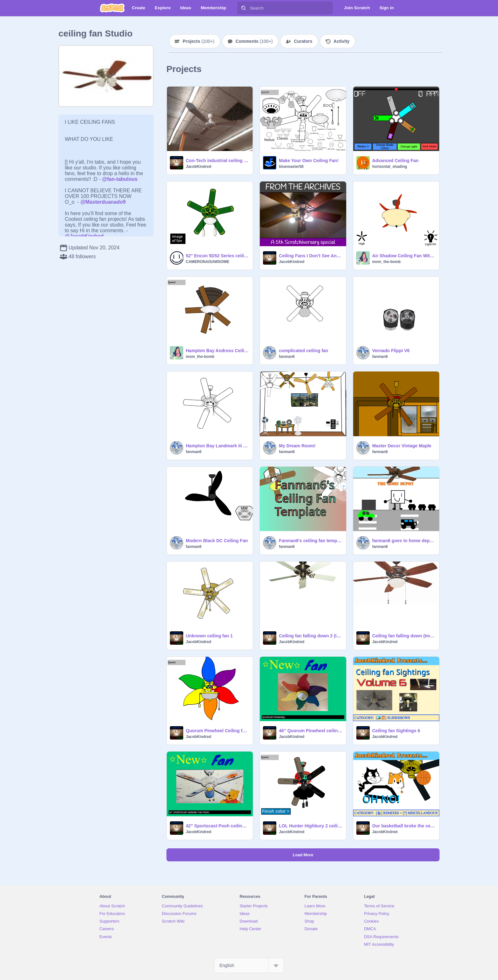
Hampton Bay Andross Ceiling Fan (217, 351)
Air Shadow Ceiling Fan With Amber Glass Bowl (404, 256)
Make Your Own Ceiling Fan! (309, 161)
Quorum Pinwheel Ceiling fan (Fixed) (217, 731)
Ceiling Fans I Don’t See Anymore (310, 256)
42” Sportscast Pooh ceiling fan (217, 826)
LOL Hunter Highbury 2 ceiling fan (310, 826)
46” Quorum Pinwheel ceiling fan (310, 731)
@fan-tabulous (120, 179)
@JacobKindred (84, 236)
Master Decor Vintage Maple (402, 446)
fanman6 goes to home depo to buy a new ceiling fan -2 (404, 541)
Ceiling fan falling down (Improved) (404, 636)
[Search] (244, 8)
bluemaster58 (291, 167)
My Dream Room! (297, 446)
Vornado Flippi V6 (391, 351)
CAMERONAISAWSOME (208, 262)
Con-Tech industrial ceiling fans (217, 161)
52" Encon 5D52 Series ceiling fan (217, 256)
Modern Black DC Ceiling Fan (217, 541)
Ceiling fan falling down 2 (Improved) (310, 636)
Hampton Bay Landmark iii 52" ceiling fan (217, 446)
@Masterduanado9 (103, 202)
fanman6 (287, 357)
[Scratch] (112, 8)
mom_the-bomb (387, 262)
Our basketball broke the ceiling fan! (404, 826)
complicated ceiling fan (303, 351)
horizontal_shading (390, 167)
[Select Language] (249, 965)
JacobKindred (199, 167)
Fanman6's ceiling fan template (310, 541)
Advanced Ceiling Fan (395, 161)
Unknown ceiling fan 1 (209, 636)
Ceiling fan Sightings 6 (396, 731)
